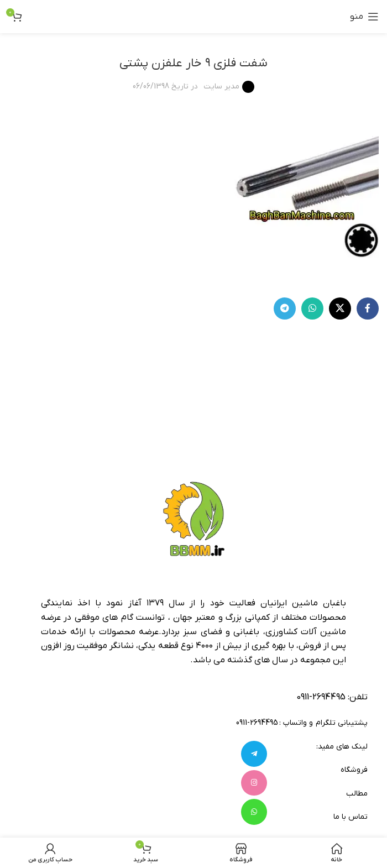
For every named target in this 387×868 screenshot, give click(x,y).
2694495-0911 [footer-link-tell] (321, 697)
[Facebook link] (368, 308)
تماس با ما (351, 817)
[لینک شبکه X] (340, 308)
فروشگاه (354, 770)
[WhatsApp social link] (312, 308)
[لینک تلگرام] (285, 308)
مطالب (357, 794)
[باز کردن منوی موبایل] (364, 17)
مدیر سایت (221, 87)
